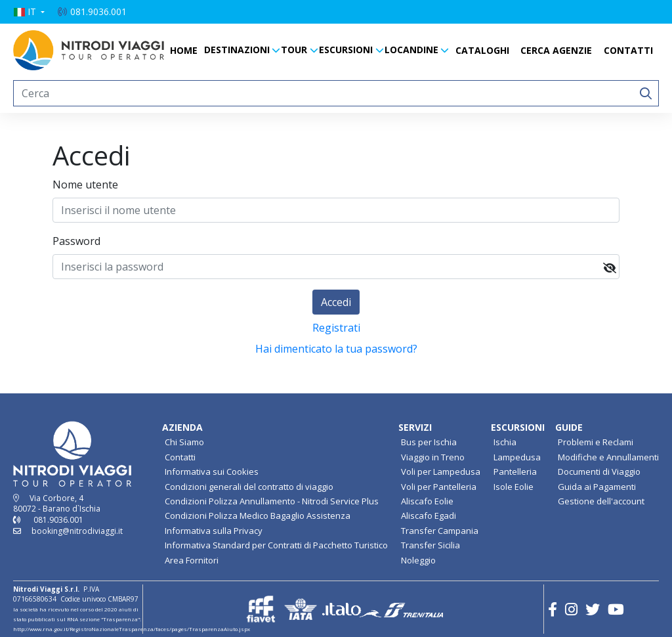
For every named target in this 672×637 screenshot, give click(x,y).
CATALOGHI (482, 50)
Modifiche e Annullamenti (608, 457)
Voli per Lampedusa (441, 472)
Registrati (336, 328)
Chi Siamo (184, 442)
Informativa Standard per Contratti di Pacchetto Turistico (276, 545)
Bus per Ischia (429, 442)
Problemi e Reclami (596, 442)
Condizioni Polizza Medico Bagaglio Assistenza (258, 516)
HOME (184, 50)
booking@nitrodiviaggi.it (77, 531)
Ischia (505, 442)
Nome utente (85, 185)
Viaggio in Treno (433, 457)
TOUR (294, 50)
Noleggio (418, 560)
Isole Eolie (514, 487)
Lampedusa (517, 457)
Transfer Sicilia (430, 545)
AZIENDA (182, 427)
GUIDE (569, 427)
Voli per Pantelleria (439, 487)
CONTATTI (628, 50)
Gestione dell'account (601, 501)
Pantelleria (515, 472)
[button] (29, 12)
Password (76, 241)
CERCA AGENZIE (556, 50)
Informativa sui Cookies (212, 472)
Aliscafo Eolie (427, 501)
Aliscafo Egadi (429, 516)
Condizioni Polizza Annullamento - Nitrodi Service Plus (272, 501)
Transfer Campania (440, 531)
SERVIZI (415, 427)
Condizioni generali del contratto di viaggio (249, 487)
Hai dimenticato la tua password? (336, 349)
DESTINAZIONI (237, 50)
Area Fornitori (192, 560)
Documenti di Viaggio (599, 472)
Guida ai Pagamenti (597, 487)
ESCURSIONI (346, 50)
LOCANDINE (411, 50)
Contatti (180, 457)
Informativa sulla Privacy (214, 531)
